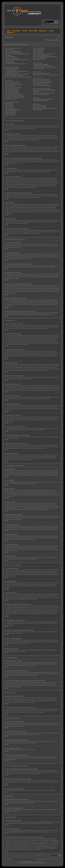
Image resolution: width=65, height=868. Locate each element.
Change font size (58, 37)
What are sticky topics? (10, 112)
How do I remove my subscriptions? (41, 94)
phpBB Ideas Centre (18, 832)
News (9, 31)
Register (53, 40)
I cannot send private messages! (40, 64)
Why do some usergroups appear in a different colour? (45, 57)
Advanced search (54, 23)
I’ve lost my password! (10, 57)
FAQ (48, 40)
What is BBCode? (9, 104)
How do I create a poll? (10, 86)
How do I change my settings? (12, 69)
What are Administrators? (39, 50)
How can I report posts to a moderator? (14, 95)
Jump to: (39, 855)
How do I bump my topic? (11, 99)
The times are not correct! (11, 70)
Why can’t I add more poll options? (13, 88)
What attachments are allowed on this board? (43, 99)
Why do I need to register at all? (12, 51)
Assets (51, 31)
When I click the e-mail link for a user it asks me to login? (18, 77)
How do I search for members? (40, 84)
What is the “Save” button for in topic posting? (16, 96)
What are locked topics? (11, 114)
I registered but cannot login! (12, 58)
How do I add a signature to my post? (14, 85)
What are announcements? (11, 111)
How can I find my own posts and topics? (42, 85)
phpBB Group (46, 822)
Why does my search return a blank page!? (43, 82)
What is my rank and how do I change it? (14, 76)
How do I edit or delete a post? (12, 83)
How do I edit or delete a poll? (12, 89)
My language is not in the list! (12, 73)
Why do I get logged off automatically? (14, 52)
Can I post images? (10, 108)
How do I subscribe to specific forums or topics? (44, 93)
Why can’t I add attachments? (12, 92)
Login (58, 40)
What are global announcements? (13, 109)
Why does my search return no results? (42, 81)
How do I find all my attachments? (41, 101)
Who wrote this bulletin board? (40, 105)
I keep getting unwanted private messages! (43, 66)
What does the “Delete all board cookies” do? (15, 64)
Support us (11, 32)
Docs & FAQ (33, 31)
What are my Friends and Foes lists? (41, 73)
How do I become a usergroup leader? (42, 55)
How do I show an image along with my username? (17, 74)
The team (37, 859)
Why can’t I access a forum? (12, 90)
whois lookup (55, 840)
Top (8, 130)
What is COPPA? (9, 61)
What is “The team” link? (38, 59)
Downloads (16, 31)
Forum (25, 31)
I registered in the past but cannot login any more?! (17, 59)
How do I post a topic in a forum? (13, 82)
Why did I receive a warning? (12, 93)
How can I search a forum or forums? (41, 80)
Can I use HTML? (9, 105)
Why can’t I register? (10, 62)
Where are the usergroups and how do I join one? (44, 54)
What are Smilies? (9, 106)
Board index (10, 38)
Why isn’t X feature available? (40, 107)
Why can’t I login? (9, 50)
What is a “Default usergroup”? (40, 58)
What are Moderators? (38, 51)
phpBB (28, 862)
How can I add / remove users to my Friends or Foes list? (46, 75)
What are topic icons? (10, 115)
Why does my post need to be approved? (15, 97)
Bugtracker (43, 31)
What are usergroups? (38, 52)
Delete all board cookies (45, 859)
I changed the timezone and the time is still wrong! (17, 71)
